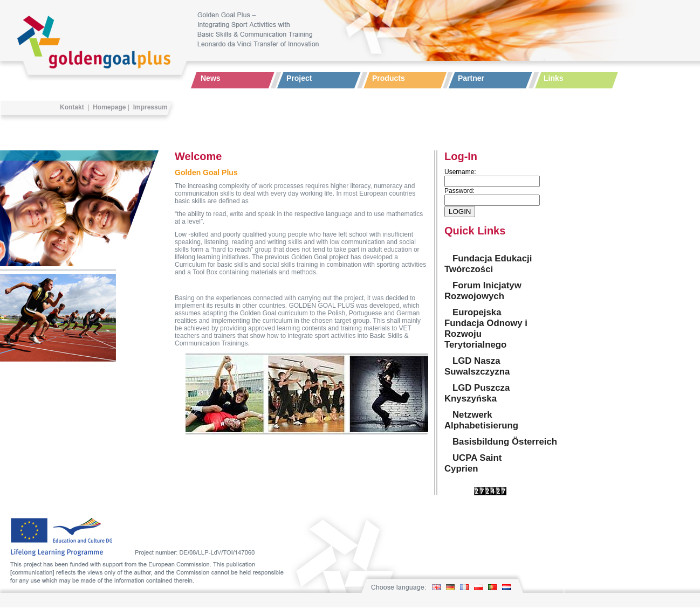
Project (299, 78)
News (211, 78)
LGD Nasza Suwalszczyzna (477, 366)
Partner (471, 78)
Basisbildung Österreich (505, 442)
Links (554, 78)
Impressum (150, 107)
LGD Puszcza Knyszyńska (477, 393)
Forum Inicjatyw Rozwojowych (483, 291)
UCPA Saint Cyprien (473, 463)
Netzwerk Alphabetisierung (481, 420)
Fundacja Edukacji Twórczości (488, 264)
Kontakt (72, 107)
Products (389, 78)
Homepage (109, 107)
